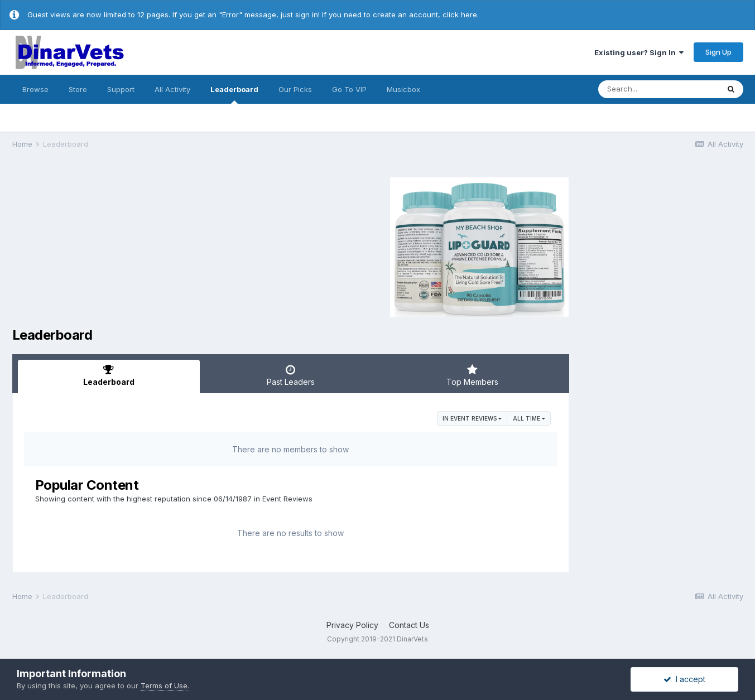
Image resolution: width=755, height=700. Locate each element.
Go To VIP (349, 89)
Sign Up (718, 52)
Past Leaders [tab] (291, 375)
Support (121, 89)
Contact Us (409, 625)
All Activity (172, 89)
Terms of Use (164, 685)
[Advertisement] (107, 245)
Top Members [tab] (473, 375)
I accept (684, 679)
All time (529, 418)
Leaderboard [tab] (109, 375)
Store (78, 89)
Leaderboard (234, 94)
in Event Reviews (472, 418)
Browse (35, 89)
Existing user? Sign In (639, 52)
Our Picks (295, 89)
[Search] (658, 89)
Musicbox (403, 89)
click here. (461, 15)
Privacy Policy (352, 625)
